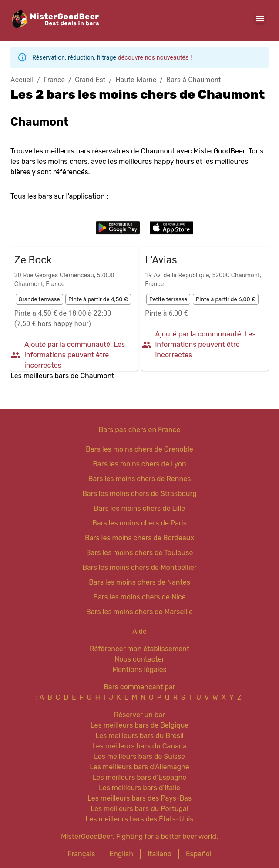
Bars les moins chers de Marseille (139, 612)
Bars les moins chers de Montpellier (139, 567)
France (54, 80)
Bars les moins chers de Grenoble (139, 449)
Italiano (160, 854)
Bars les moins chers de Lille (139, 508)
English (121, 854)
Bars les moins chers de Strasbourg (139, 494)
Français (81, 854)
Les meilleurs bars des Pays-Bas (139, 798)
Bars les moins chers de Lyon (139, 464)
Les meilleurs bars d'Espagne (139, 777)
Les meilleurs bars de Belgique (139, 725)
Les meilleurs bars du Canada (139, 746)
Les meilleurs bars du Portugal (139, 809)
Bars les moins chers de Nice (139, 597)
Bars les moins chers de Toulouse (140, 553)
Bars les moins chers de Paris (139, 523)
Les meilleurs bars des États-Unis (140, 819)
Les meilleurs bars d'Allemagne (139, 767)
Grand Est (90, 80)
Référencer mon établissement (139, 649)
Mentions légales (139, 670)
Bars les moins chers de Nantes (139, 582)
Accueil (22, 80)
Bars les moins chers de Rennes (140, 479)
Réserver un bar (139, 715)
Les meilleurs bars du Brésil (139, 736)
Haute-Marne (136, 80)
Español (199, 854)
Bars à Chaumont (193, 80)
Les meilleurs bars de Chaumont (62, 376)
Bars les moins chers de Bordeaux (139, 538)
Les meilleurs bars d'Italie (139, 788)
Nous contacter (139, 659)
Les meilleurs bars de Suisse (139, 757)
